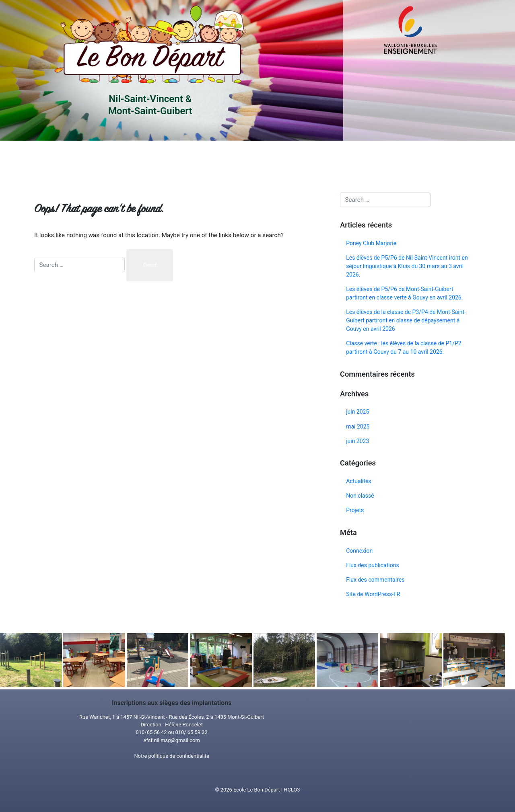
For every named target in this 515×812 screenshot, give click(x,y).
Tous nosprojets (427, 161)
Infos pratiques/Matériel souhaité (143, 161)
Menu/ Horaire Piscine (284, 161)
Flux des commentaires (375, 580)
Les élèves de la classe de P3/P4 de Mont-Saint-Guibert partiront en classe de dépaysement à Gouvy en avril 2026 (406, 320)
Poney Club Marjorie (371, 243)
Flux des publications (372, 565)
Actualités (358, 481)
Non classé (360, 496)
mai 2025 (358, 427)
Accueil (70, 161)
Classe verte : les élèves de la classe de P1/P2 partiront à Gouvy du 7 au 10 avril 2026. (404, 348)
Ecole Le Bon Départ (257, 790)
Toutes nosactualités (356, 161)
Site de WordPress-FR (373, 594)
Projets (355, 510)
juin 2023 (357, 441)
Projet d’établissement (213, 161)
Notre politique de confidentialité (172, 756)
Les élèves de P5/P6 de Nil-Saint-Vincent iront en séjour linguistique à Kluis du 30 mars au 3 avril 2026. (407, 266)
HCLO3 (292, 790)
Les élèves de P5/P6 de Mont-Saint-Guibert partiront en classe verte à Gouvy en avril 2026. (404, 293)
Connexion (359, 551)
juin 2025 (357, 412)
